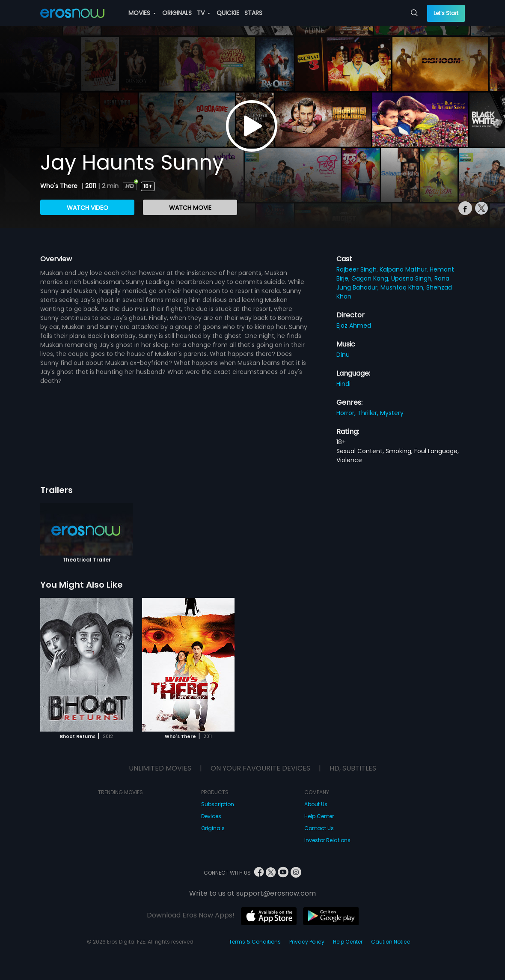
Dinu (343, 355)
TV (203, 13)
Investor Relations (327, 840)
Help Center (319, 816)
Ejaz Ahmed (354, 326)
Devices (211, 816)
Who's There (60, 186)
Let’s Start (446, 13)
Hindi (343, 384)
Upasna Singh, (413, 278)
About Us (316, 804)
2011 (91, 186)
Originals (213, 828)
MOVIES (142, 13)
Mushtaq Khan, (403, 287)
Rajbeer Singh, (358, 269)
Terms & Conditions (255, 942)
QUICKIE (228, 13)
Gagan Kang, (371, 278)
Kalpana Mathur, (405, 269)
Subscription (218, 804)
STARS (253, 13)
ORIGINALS (177, 13)
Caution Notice (391, 942)
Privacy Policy (307, 942)
